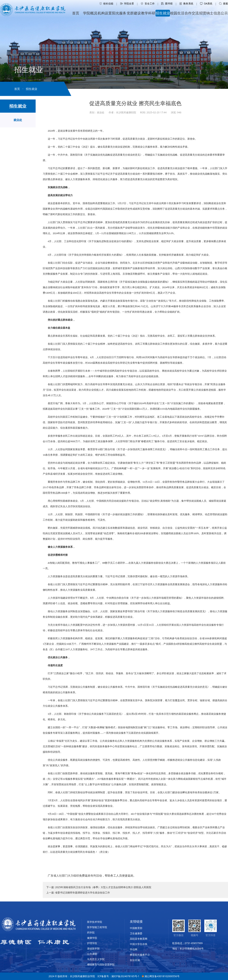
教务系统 (186, 3)
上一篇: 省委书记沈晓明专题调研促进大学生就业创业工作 (78, 892)
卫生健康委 (136, 933)
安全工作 (148, 3)
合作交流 (192, 13)
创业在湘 (135, 960)
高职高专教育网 (139, 939)
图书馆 (167, 3)
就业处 (18, 120)
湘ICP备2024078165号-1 (125, 976)
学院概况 (90, 13)
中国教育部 (136, 928)
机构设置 (105, 13)
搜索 (224, 3)
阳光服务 (119, 13)
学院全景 (127, 3)
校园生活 (177, 13)
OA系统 (206, 3)
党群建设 (134, 13)
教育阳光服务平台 (140, 955)
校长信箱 (106, 3)
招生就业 (163, 13)
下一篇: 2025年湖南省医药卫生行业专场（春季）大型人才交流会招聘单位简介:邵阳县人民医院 (99, 887)
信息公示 (221, 13)
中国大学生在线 (139, 944)
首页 (76, 13)
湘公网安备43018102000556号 (161, 976)
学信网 (134, 949)
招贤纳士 (206, 13)
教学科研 (148, 13)
